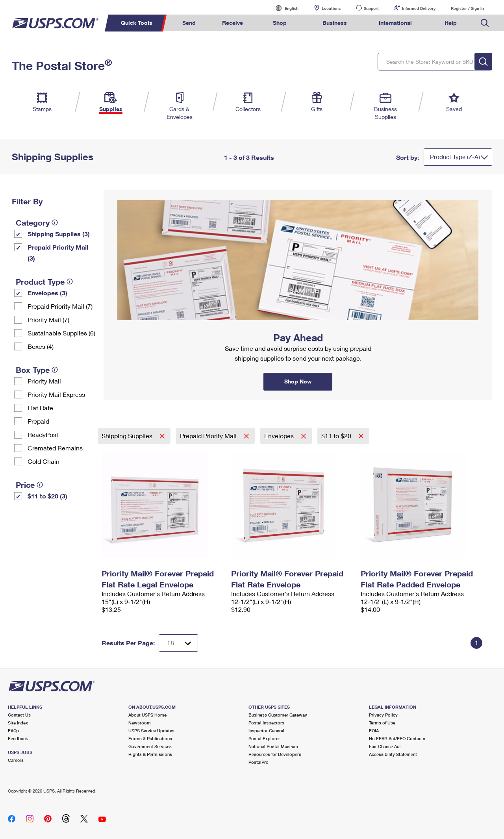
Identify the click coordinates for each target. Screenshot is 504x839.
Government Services (150, 746)
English (283, 8)
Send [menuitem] (189, 23)
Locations (331, 8)
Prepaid (38, 421)
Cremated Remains (55, 448)
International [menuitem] (395, 23)
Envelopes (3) (47, 293)
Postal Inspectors (266, 723)
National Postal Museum (273, 746)
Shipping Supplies (128, 436)
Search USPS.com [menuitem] (485, 23)
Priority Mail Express (56, 394)
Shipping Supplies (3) (59, 234)
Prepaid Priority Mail (209, 436)
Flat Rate (40, 408)
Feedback (18, 738)
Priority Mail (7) (48, 319)
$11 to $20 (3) (47, 496)
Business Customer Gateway (278, 715)
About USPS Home (147, 715)
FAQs (13, 731)
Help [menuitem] (451, 23)
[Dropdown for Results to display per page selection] (178, 643)
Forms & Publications (150, 738)
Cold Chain (44, 461)
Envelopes (280, 436)
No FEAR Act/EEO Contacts (397, 738)
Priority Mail (44, 381)
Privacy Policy (383, 715)
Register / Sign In (467, 8)
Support (371, 8)
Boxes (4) (41, 346)
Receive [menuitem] (233, 23)
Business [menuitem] (335, 23)
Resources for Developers (275, 754)
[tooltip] (55, 222)
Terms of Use (382, 723)
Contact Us (19, 715)
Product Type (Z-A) (455, 157)
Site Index (18, 723)
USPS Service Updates (151, 731)
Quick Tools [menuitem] (137, 23)
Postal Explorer (264, 738)
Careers (16, 760)
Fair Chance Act (385, 746)
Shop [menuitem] (280, 23)
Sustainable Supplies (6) (61, 333)
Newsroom (140, 723)
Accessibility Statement (393, 754)
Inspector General (266, 731)
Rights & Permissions (150, 754)
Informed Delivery (419, 8)
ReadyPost (43, 434)
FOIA (374, 731)
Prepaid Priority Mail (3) (58, 253)
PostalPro (258, 762)
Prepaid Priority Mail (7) (60, 306)
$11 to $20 (337, 436)
